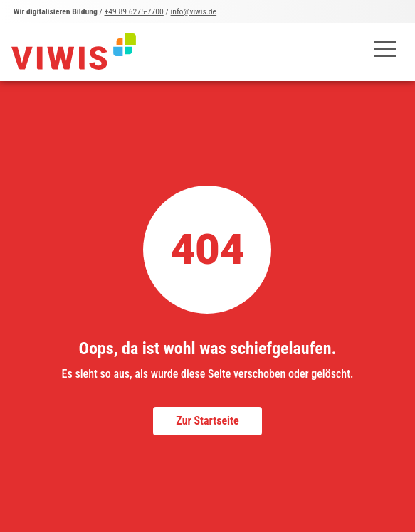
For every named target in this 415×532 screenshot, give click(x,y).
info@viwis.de (194, 11)
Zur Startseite (207, 421)
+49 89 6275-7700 (134, 11)
